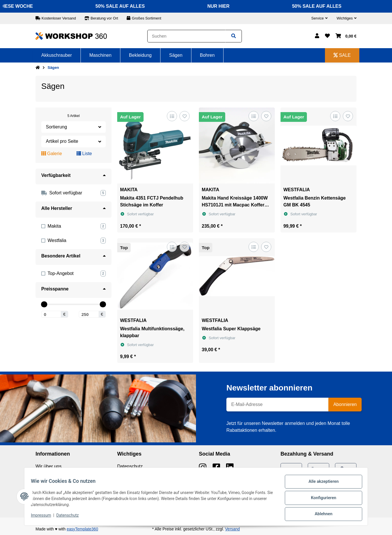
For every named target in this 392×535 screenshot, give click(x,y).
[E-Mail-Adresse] (278, 405)
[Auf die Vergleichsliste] (172, 116)
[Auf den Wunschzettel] (184, 116)
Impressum (44, 517)
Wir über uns (49, 466)
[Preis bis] (89, 314)
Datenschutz (130, 466)
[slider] (44, 304)
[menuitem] (57, 55)
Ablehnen (321, 515)
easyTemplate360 (83, 529)
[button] (319, 18)
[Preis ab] (51, 314)
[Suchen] (186, 36)
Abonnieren (345, 404)
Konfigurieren (321, 500)
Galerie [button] (52, 154)
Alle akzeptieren (321, 485)
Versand (233, 529)
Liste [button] (84, 154)
